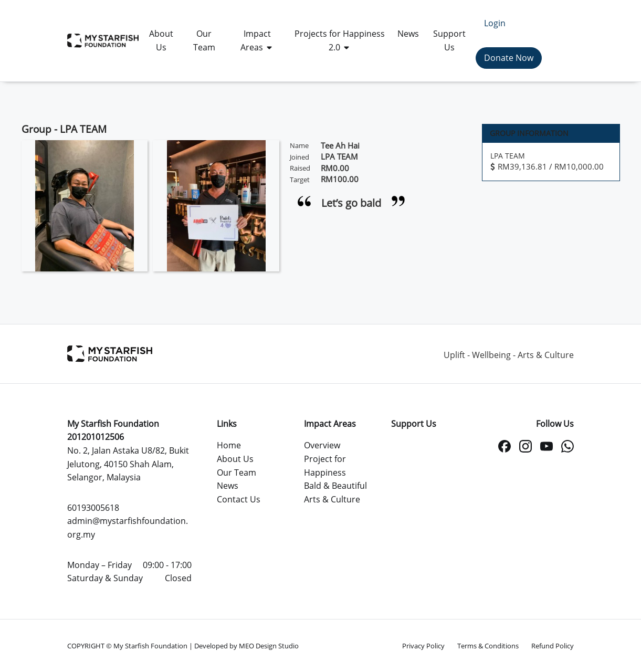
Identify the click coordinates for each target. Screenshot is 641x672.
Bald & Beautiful (335, 486)
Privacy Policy (423, 646)
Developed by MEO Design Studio (246, 646)
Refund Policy (553, 646)
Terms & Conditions (488, 646)
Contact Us (239, 499)
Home (229, 445)
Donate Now (509, 58)
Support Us (414, 424)
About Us (235, 459)
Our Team (237, 472)
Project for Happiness (325, 466)
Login (495, 23)
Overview (322, 445)
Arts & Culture (332, 499)
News (228, 486)
